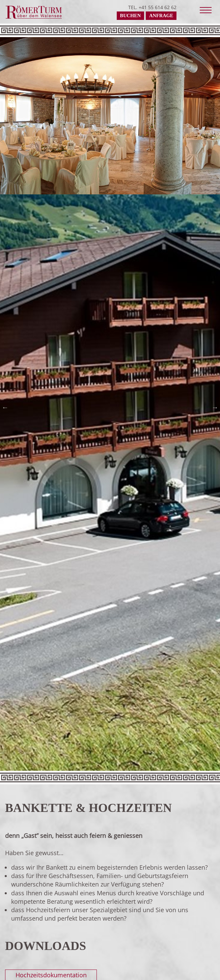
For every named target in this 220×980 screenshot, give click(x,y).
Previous (7, 407)
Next (213, 407)
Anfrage (161, 16)
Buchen (131, 16)
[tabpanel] (110, 112)
